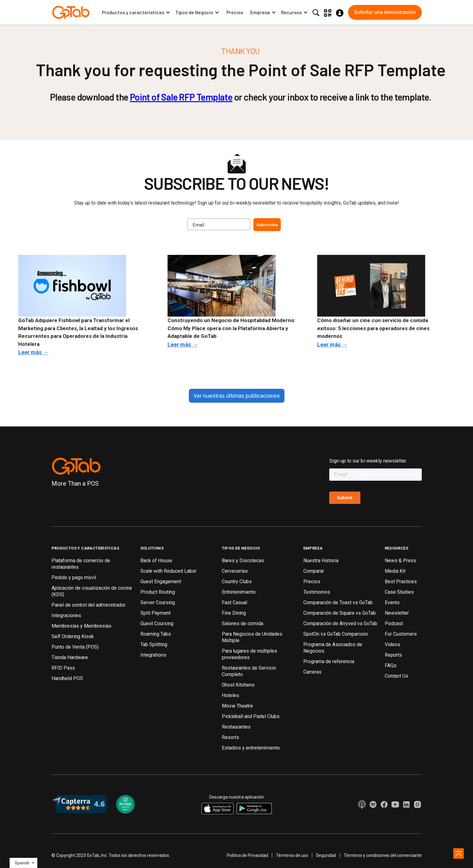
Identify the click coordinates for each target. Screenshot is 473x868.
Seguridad (326, 855)
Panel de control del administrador (89, 605)
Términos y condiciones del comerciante (383, 855)
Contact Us (396, 676)
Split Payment (156, 613)
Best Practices (401, 581)
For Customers (401, 634)
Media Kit (395, 571)
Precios (235, 12)
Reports (393, 655)
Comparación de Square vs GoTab (340, 613)
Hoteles (230, 695)
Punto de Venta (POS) (75, 647)
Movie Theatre (237, 706)
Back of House (156, 561)
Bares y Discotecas (243, 561)
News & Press (400, 561)
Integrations (153, 655)
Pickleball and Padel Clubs (251, 716)
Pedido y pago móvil (74, 577)
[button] (136, 12)
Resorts (230, 737)
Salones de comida (243, 623)
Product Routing (158, 592)
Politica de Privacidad (247, 855)
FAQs (391, 665)
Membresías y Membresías (81, 626)
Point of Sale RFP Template (181, 97)
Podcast (394, 623)
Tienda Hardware (70, 657)
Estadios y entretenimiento (251, 748)
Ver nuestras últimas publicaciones (237, 396)
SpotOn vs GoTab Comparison (336, 634)
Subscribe (267, 224)
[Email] (219, 224)
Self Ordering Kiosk (73, 636)
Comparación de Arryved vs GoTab (340, 623)
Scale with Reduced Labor (168, 571)
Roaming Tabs (156, 634)
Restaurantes (236, 727)
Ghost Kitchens (238, 685)
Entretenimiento (239, 592)
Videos (392, 644)
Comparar (314, 571)
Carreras (312, 672)
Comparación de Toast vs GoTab (338, 602)
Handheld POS (67, 678)
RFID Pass (63, 668)
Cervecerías (235, 571)
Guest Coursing (157, 623)
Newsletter (397, 613)
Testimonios (317, 592)
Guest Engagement (161, 581)
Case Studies (399, 592)
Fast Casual (234, 602)
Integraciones (66, 615)
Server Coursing (158, 602)
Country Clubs (237, 581)
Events (392, 602)
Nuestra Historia (321, 561)
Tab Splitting (154, 644)
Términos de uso (292, 855)
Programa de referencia (329, 661)
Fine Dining (234, 613)
